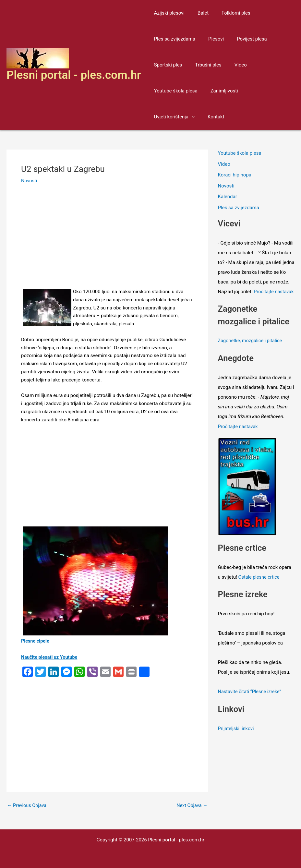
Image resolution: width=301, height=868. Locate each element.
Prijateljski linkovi (237, 737)
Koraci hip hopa (235, 175)
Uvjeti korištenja (263, 91)
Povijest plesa (244, 39)
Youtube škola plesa (174, 91)
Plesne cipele (36, 641)
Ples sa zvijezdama (173, 39)
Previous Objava (28, 805)
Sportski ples (167, 65)
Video (233, 65)
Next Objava (191, 805)
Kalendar (228, 197)
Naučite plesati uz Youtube (50, 657)
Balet (198, 13)
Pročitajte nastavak (239, 436)
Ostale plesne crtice (260, 586)
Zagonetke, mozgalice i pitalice (251, 351)
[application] (280, 91)
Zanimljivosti (219, 91)
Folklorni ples (228, 13)
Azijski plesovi (168, 13)
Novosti (29, 181)
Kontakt (161, 117)
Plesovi (211, 39)
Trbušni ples (203, 65)
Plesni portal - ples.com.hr (74, 75)
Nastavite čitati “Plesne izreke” (251, 700)
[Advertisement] (107, 240)
